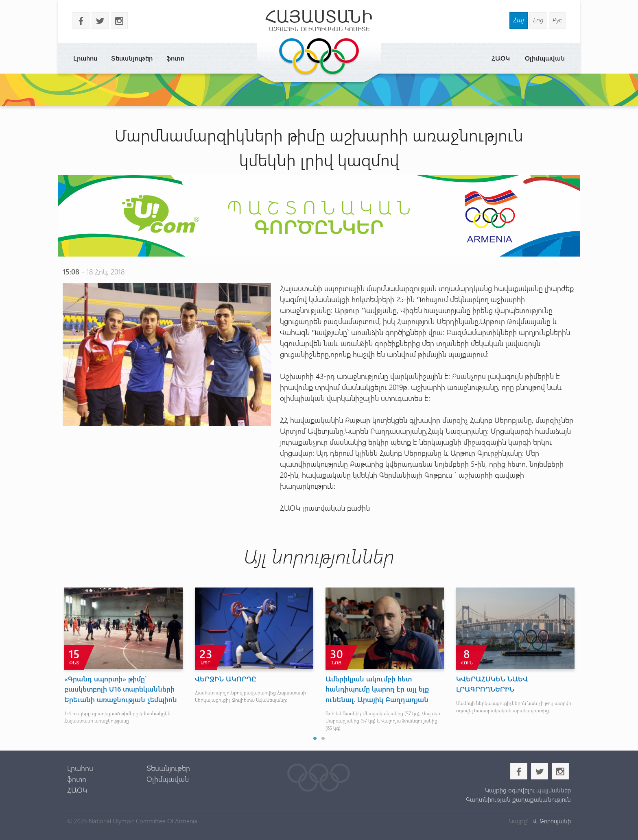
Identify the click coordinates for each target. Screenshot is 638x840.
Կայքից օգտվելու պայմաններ (528, 790)
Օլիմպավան (545, 58)
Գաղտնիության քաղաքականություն (518, 799)
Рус (557, 20)
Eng (538, 20)
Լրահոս (85, 58)
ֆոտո (175, 58)
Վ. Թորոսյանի (551, 821)
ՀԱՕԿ (501, 58)
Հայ (519, 20)
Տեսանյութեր (132, 58)
